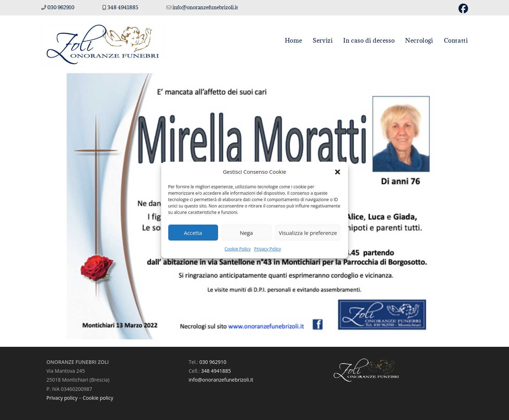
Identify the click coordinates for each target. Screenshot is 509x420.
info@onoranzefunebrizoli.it (205, 7)
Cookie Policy (237, 249)
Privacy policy (62, 398)
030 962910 (61, 7)
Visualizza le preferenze (308, 232)
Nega (246, 232)
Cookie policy (98, 398)
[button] (338, 172)
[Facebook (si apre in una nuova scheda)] (462, 9)
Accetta (193, 232)
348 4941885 (123, 7)
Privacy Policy (268, 249)
